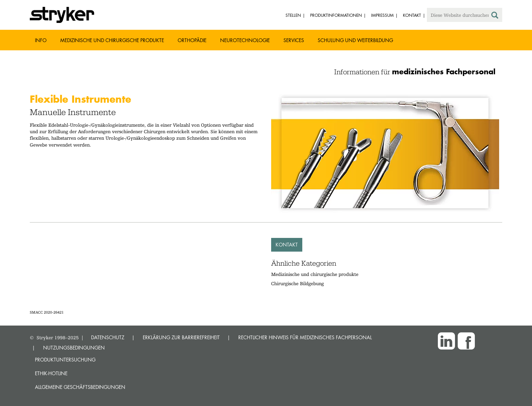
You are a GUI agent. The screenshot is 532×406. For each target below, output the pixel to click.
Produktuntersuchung (65, 360)
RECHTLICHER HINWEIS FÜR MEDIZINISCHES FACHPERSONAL (305, 337)
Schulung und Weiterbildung (355, 40)
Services (294, 40)
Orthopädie (192, 40)
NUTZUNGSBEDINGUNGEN (74, 348)
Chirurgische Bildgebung (297, 283)
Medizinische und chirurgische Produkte (112, 40)
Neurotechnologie (245, 40)
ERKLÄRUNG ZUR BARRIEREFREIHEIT (181, 337)
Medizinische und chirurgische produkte (315, 274)
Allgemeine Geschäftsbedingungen (80, 387)
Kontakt (287, 245)
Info (41, 40)
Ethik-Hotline (51, 373)
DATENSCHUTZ (108, 337)
